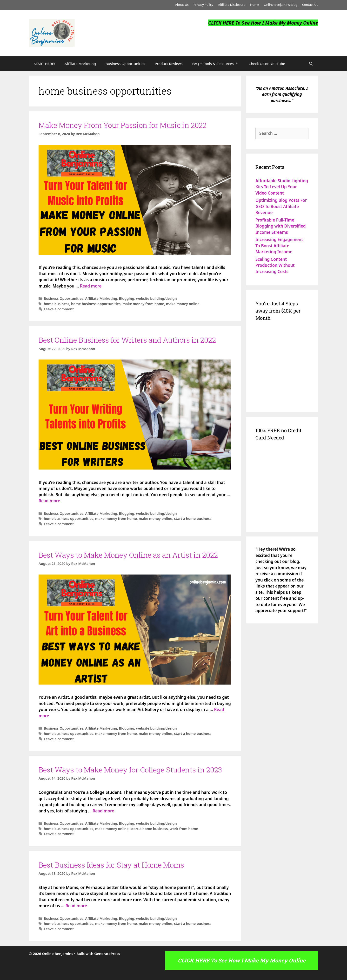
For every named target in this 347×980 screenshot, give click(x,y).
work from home (184, 829)
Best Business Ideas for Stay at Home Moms (111, 865)
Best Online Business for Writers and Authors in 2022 (127, 340)
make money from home (143, 304)
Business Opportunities (125, 64)
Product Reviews (169, 64)
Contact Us (310, 5)
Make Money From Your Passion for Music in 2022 (123, 125)
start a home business (193, 519)
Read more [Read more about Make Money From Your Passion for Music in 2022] (91, 286)
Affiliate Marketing (80, 64)
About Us (182, 5)
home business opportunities (96, 304)
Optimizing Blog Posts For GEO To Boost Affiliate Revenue (281, 206)
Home (255, 5)
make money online (183, 304)
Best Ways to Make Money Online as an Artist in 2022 (128, 555)
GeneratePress (107, 954)
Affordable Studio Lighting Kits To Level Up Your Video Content (282, 187)
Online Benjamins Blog (281, 5)
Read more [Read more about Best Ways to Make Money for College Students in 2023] (103, 811)
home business (57, 304)
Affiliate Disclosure (232, 5)
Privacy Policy (203, 5)
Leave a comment (59, 309)
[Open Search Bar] (311, 64)
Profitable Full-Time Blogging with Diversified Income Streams (280, 226)
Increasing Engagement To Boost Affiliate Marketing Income (279, 246)
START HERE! (44, 64)
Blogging (127, 298)
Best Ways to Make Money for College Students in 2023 (130, 770)
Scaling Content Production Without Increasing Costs (275, 265)
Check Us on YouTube (267, 64)
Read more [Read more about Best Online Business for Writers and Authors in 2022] (49, 501)
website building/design (156, 298)
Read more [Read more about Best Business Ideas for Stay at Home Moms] (76, 906)
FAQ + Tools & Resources (218, 64)
